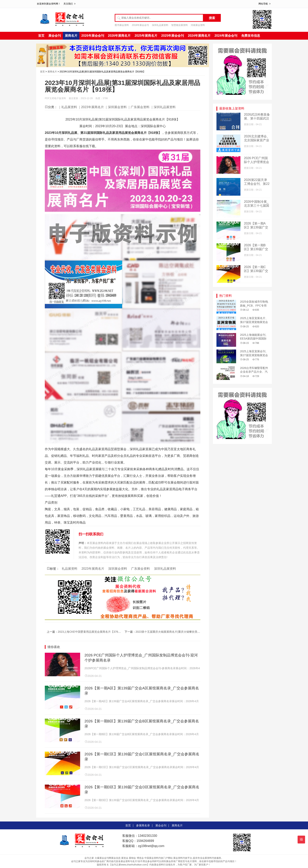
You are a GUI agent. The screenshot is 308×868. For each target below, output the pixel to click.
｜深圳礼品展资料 (163, 107)
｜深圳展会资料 (116, 107)
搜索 (212, 18)
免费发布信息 (251, 36)
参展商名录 (143, 825)
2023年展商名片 (93, 569)
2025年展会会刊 (173, 36)
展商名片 (71, 36)
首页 (41, 36)
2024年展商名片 (199, 36)
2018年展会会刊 (140, 25)
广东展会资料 (140, 569)
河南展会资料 (198, 25)
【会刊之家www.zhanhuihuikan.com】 (129, 865)
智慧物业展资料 (180, 25)
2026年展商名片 (119, 36)
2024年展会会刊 (226, 36)
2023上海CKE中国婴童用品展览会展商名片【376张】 (91, 632)
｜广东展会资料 (138, 107)
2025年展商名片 (146, 36)
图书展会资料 (122, 25)
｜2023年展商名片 (91, 107)
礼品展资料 (70, 569)
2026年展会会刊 (93, 36)
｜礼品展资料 (68, 107)
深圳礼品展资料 (160, 25)
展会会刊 (55, 36)
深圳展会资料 (118, 569)
